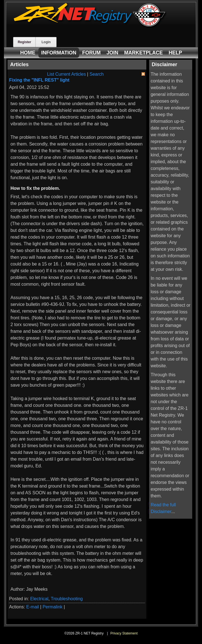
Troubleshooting (67, 599)
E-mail (33, 607)
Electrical (39, 599)
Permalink (52, 607)
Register (24, 42)
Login (46, 42)
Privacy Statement (124, 633)
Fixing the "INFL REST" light (39, 80)
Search (97, 74)
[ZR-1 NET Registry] (90, 26)
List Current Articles (66, 74)
